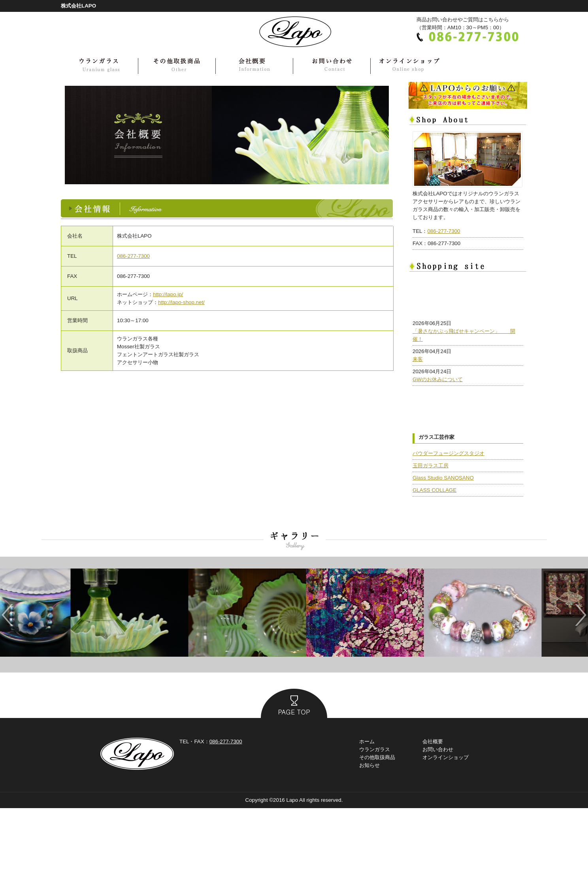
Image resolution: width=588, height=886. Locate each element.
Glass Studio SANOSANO (443, 556)
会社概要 (433, 819)
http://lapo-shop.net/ (181, 302)
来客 (418, 400)
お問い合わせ (438, 827)
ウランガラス (375, 827)
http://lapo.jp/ (168, 294)
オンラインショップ (446, 835)
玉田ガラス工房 (431, 543)
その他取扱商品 (377, 835)
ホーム (367, 819)
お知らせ (369, 843)
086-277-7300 (133, 256)
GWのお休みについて (438, 420)
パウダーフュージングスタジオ (449, 531)
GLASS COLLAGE (434, 568)
